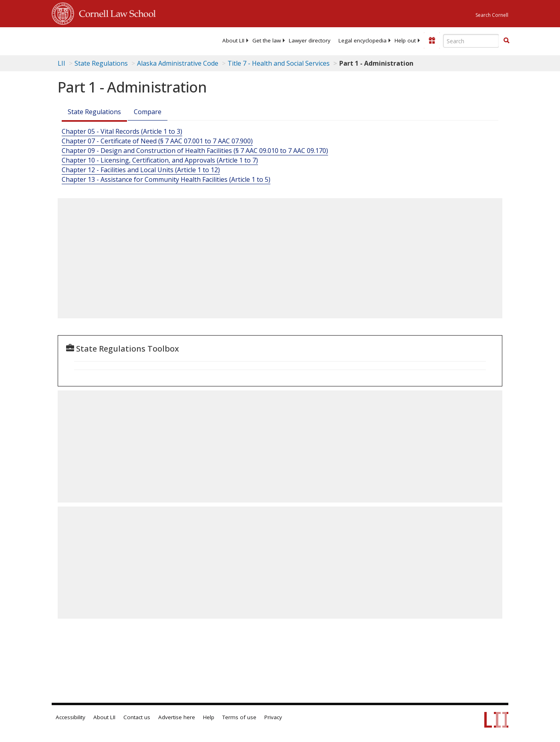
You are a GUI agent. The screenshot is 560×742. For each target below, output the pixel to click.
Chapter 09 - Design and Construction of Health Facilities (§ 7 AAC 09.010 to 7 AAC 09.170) (195, 151)
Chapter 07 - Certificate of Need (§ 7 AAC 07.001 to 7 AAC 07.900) (157, 141)
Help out (405, 40)
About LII (233, 40)
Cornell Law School (115, 12)
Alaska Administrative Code (178, 63)
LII (61, 63)
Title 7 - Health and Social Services (279, 63)
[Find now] (506, 41)
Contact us (137, 717)
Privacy (273, 717)
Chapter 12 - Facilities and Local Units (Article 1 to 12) (141, 170)
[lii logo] (83, 40)
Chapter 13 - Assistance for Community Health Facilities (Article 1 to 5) (166, 179)
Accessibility (71, 717)
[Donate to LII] (432, 40)
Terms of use (239, 717)
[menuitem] (233, 40)
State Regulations (101, 63)
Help (209, 717)
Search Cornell (492, 15)
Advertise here (177, 717)
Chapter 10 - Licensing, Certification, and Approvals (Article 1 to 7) (160, 160)
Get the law (267, 40)
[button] (506, 40)
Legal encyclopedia (363, 40)
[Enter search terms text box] (471, 41)
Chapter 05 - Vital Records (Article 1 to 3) (122, 131)
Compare (148, 112)
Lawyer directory (310, 40)
